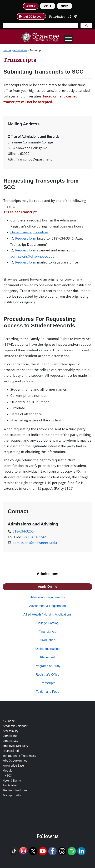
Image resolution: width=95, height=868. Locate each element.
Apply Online (47, 587)
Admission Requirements (47, 597)
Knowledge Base (13, 766)
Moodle (8, 771)
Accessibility (10, 731)
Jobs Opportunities (15, 761)
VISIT (47, 6)
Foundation (57, 16)
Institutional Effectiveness (19, 756)
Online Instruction (47, 649)
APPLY (31, 6)
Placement (47, 657)
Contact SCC (11, 741)
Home (7, 50)
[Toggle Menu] (69, 39)
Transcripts (47, 683)
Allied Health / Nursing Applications (47, 614)
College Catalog (47, 623)
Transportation (12, 795)
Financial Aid (47, 632)
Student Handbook (15, 790)
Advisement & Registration (47, 606)
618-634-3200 (23, 531)
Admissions (20, 50)
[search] (40, 26)
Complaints (10, 736)
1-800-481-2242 (34, 537)
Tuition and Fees (47, 692)
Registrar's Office (47, 675)
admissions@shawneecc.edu (32, 256)
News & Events (12, 781)
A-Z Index (9, 721)
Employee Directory (15, 746)
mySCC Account (31, 16)
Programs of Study (47, 666)
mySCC (7, 776)
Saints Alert (10, 785)
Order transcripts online (29, 232)
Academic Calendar (15, 726)
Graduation (47, 640)
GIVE (64, 6)
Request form (26, 238)
